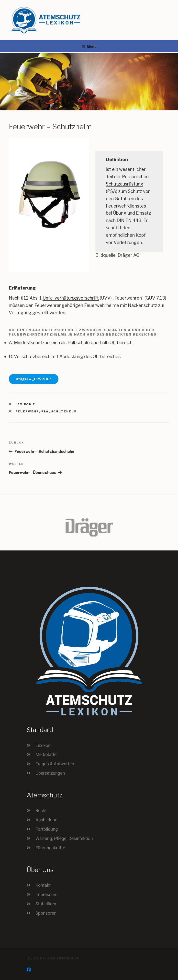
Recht (41, 811)
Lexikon (43, 745)
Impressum (47, 894)
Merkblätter (47, 754)
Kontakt (43, 885)
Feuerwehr (27, 411)
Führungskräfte (50, 848)
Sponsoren (46, 913)
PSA (45, 411)
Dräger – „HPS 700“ (34, 379)
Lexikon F (26, 404)
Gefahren (124, 199)
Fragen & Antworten (55, 764)
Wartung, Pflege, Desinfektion (64, 838)
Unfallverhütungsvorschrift (71, 298)
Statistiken (46, 904)
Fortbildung (47, 829)
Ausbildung (46, 820)
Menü (89, 46)
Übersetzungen (50, 773)
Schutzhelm (64, 411)
